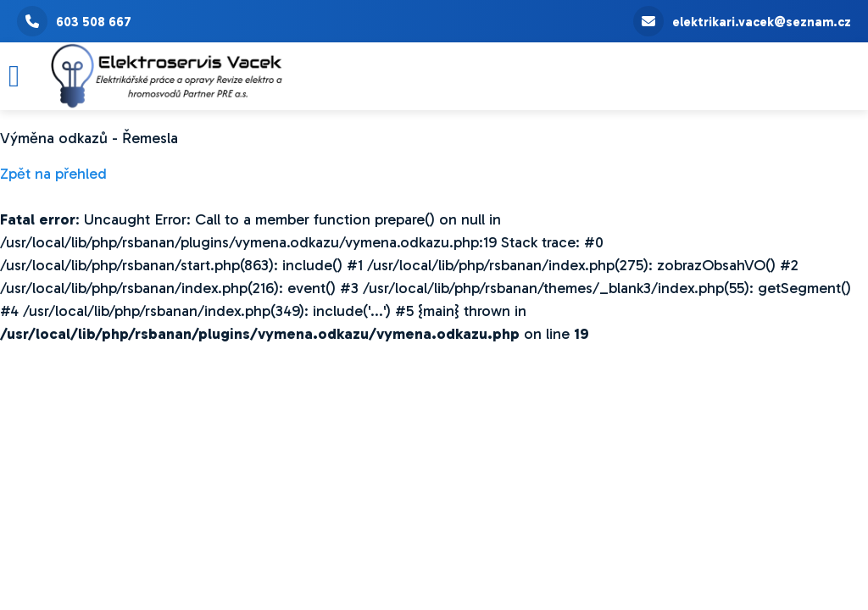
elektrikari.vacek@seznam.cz (742, 21)
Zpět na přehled (53, 174)
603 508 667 (74, 21)
